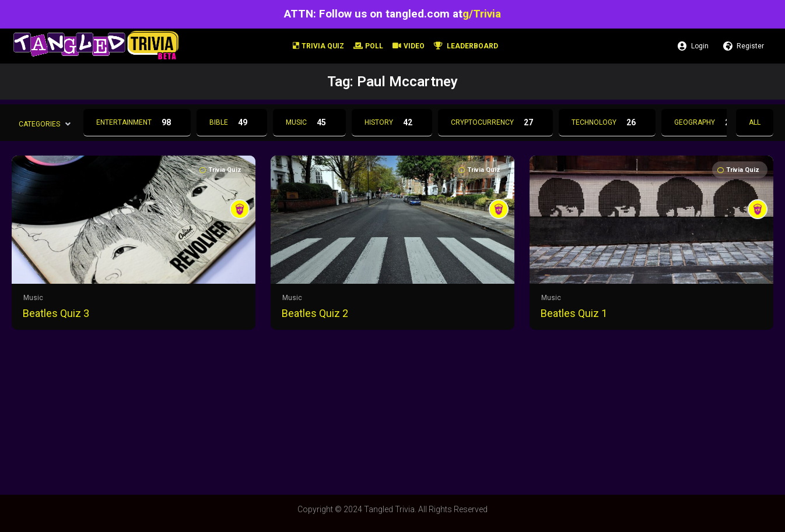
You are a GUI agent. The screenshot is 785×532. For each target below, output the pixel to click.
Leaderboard (466, 46)
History (392, 122)
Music (309, 122)
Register (744, 46)
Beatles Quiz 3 (56, 313)
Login (693, 46)
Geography (708, 122)
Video (409, 46)
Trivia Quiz (318, 46)
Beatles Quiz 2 (315, 313)
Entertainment (137, 122)
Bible (232, 122)
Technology (607, 122)
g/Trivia (482, 14)
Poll (368, 46)
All (755, 122)
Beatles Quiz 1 (574, 313)
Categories (39, 124)
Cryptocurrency (495, 122)
